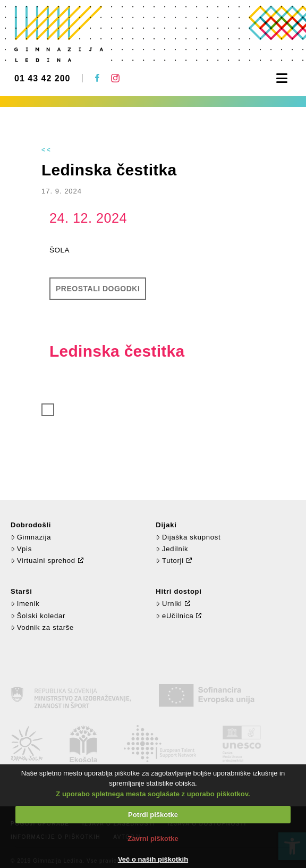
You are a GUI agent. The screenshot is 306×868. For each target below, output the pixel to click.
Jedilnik (172, 549)
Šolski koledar (38, 616)
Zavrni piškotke (153, 838)
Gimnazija (31, 537)
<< (47, 150)
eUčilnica (175, 616)
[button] (282, 78)
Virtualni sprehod (43, 561)
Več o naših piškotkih (153, 859)
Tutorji (170, 561)
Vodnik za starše (42, 627)
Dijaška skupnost (188, 537)
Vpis (21, 549)
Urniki (169, 604)
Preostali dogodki (98, 289)
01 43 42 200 (42, 79)
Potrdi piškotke (153, 815)
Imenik (25, 604)
